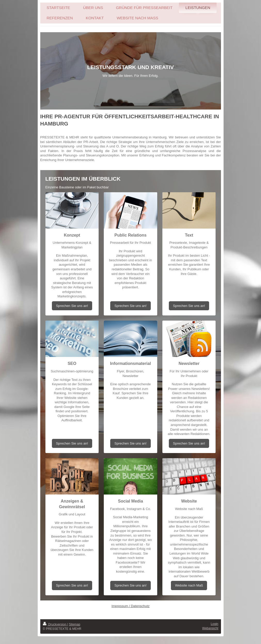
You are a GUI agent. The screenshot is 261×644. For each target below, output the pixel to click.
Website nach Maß (189, 585)
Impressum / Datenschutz (130, 606)
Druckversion (55, 624)
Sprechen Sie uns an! (72, 306)
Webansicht (210, 628)
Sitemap (75, 624)
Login (214, 624)
